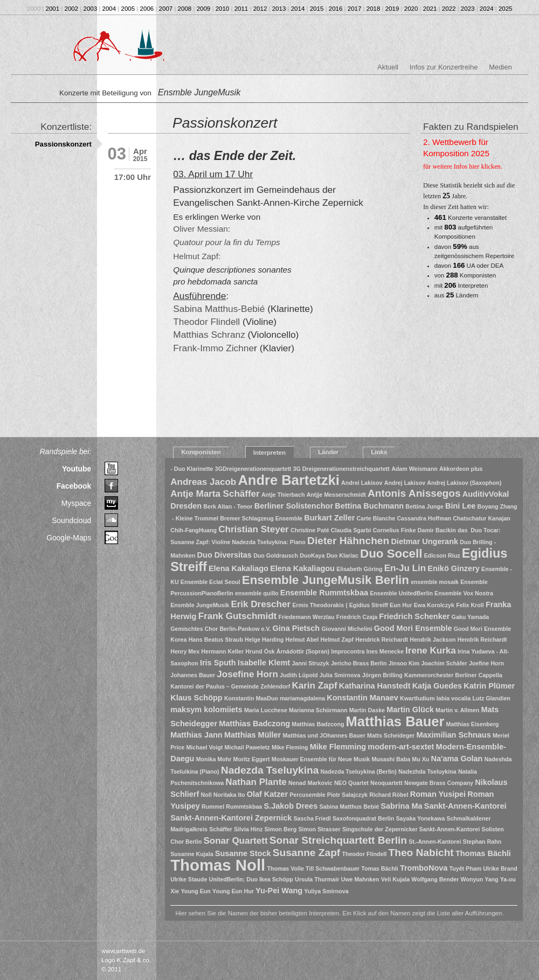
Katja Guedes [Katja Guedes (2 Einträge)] (437, 686)
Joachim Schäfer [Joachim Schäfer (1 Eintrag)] (444, 663)
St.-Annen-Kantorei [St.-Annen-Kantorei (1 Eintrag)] (435, 842)
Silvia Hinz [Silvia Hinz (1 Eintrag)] (248, 829)
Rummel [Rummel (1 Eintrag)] (213, 807)
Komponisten (201, 452)
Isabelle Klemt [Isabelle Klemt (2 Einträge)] (264, 663)
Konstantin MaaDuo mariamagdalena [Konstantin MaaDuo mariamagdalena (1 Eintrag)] (275, 698)
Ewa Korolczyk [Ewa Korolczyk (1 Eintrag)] (434, 605)
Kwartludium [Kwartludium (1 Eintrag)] (417, 698)
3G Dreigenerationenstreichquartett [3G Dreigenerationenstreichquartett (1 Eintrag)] (341, 469)
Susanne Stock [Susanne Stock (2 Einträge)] (243, 853)
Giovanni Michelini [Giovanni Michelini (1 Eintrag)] (347, 629)
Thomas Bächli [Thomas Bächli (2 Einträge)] (483, 853)
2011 (241, 9)
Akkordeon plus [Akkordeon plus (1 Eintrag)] (461, 469)
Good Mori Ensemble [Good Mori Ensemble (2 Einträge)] (413, 628)
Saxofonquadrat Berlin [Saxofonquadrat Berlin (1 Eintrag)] (363, 818)
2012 (260, 9)
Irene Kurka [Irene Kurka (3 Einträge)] (431, 651)
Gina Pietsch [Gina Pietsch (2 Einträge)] (296, 628)
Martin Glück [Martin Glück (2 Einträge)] (410, 710)
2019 (392, 9)
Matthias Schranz (210, 335)
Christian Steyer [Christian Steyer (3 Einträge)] (254, 529)
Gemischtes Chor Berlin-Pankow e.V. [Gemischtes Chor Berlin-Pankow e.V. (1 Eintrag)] (220, 629)
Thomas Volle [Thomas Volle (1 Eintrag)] (285, 868)
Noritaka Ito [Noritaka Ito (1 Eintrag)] (229, 795)
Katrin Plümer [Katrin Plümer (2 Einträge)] (489, 686)
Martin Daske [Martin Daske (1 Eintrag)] (367, 710)
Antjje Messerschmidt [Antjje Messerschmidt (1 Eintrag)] (336, 495)
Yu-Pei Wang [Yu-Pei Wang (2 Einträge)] (279, 891)
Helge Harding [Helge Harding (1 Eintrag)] (264, 640)
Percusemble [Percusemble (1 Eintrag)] (307, 795)
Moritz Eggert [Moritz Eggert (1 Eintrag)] (252, 759)
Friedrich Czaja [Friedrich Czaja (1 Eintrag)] (357, 617)
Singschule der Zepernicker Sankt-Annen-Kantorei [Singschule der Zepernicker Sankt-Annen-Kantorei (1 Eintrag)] (411, 829)
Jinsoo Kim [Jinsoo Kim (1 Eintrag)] (404, 663)
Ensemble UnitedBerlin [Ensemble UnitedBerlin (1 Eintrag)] (401, 593)
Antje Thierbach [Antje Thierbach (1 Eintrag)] (283, 495)
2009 (204, 9)
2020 (411, 9)
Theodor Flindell (206, 322)
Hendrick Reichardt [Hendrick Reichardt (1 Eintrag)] (382, 640)
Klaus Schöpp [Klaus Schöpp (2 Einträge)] (196, 698)
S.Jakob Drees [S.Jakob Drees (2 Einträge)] (291, 806)
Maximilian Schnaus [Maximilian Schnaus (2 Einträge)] (453, 735)
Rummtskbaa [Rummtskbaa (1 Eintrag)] (244, 807)
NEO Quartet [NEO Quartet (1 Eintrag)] (351, 783)
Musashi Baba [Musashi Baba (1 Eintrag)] (391, 759)
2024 (487, 9)
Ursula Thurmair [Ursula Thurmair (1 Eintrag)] (317, 879)
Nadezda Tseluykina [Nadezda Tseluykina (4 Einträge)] (270, 770)
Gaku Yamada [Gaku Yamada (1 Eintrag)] (471, 617)
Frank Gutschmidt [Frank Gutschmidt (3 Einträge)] (238, 616)
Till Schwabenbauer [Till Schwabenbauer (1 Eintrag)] (333, 868)
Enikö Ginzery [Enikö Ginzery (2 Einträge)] (453, 568)
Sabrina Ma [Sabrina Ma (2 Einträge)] (401, 806)
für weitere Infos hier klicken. (463, 166)
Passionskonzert (63, 144)
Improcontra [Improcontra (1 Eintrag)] (348, 651)
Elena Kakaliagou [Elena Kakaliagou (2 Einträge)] (302, 568)
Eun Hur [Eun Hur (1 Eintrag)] (401, 605)
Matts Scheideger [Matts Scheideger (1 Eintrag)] (391, 735)
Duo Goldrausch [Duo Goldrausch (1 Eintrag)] (276, 555)
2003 (91, 9)
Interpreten (269, 453)
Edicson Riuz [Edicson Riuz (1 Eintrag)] (442, 555)
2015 (317, 9)
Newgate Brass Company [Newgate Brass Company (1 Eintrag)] (439, 783)
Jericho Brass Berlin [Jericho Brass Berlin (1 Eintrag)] (359, 663)
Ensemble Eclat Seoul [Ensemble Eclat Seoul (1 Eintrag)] (210, 582)
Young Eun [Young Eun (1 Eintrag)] (195, 891)
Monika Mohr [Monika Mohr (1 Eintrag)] (214, 759)
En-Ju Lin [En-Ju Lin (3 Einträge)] (405, 568)
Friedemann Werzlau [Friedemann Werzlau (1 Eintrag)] (306, 617)
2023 (468, 9)
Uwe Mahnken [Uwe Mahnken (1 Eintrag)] (360, 879)
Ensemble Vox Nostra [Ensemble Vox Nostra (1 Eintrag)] (464, 593)
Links (379, 452)
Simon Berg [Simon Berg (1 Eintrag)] (280, 829)
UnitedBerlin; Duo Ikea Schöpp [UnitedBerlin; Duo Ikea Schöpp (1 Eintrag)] (251, 879)
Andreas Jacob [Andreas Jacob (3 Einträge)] (203, 482)
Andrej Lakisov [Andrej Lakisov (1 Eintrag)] (405, 483)
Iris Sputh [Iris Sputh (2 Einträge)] (218, 663)
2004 (109, 9)
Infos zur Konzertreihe (444, 67)
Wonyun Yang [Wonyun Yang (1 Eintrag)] (480, 879)
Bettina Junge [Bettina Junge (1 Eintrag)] (424, 506)
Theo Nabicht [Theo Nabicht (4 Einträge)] (421, 853)
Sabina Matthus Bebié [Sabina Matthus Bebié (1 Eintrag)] (349, 807)
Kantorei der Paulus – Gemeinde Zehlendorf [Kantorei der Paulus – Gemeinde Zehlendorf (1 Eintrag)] (230, 686)
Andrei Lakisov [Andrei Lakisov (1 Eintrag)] (362, 483)
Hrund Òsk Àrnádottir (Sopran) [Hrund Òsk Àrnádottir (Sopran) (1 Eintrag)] (287, 651)
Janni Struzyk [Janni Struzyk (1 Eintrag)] (310, 663)
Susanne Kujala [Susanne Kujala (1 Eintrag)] (192, 854)
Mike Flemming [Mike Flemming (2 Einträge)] (338, 747)
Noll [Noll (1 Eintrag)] (206, 795)
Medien (500, 67)
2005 (128, 9)
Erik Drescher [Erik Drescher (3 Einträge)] (261, 604)
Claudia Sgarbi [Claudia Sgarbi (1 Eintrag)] (351, 530)
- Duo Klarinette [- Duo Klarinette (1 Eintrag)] (192, 469)
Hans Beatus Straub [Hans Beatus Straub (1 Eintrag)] (216, 640)
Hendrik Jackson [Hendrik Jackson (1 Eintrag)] (433, 640)
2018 (374, 9)
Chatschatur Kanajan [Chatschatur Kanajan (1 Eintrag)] (482, 518)
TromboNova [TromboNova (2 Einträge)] (424, 868)
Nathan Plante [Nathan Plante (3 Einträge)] (256, 782)
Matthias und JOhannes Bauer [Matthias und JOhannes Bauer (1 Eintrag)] (324, 735)
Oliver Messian (201, 229)
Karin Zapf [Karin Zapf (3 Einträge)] (314, 686)
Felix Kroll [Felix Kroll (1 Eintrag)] (470, 605)
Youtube (77, 469)
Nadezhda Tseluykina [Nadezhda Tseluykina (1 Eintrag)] (427, 772)
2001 (53, 9)
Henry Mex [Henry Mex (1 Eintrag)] (185, 651)
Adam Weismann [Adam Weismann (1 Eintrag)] (414, 469)
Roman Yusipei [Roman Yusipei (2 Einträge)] (438, 794)
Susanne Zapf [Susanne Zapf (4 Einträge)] (307, 853)
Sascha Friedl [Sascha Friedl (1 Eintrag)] (312, 818)
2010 (223, 9)
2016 (336, 9)
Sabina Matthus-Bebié (219, 309)
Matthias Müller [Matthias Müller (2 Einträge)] (253, 735)
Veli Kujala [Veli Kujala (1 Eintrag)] (395, 879)
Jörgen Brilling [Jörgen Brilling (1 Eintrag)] (382, 675)
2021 (430, 9)
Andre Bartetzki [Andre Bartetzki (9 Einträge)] (288, 480)
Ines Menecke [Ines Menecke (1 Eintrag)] (385, 651)
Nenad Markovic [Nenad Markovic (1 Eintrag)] (310, 783)
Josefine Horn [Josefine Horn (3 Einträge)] (247, 674)
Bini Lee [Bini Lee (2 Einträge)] (460, 506)
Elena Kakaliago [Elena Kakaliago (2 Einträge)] (239, 568)
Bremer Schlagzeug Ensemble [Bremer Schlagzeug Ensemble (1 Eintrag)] (261, 518)
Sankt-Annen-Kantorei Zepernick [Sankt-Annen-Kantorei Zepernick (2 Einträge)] (231, 818)
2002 (72, 9)
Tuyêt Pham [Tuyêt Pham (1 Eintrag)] (466, 868)
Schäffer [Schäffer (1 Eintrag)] (221, 829)
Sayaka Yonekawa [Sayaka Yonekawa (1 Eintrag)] (421, 818)
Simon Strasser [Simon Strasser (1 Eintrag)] (319, 829)
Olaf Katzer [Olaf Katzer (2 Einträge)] (267, 794)
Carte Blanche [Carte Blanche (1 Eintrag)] (376, 518)
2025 (506, 9)
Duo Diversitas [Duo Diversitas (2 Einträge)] (224, 555)
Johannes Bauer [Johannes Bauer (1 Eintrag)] (193, 675)
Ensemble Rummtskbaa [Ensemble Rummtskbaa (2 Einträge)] (324, 593)
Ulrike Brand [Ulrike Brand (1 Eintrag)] (500, 868)
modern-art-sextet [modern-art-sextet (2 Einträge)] (401, 747)
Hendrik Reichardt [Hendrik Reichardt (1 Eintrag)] (482, 640)
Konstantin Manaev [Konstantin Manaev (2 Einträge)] (362, 698)
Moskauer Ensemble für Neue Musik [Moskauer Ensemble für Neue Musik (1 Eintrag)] (321, 759)
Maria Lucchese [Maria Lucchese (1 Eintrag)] (266, 710)
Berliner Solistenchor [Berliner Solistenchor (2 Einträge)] (294, 506)
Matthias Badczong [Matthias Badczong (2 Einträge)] (254, 724)
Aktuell (388, 67)
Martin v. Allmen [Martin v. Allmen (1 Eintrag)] (457, 710)
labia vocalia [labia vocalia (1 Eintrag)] (454, 698)
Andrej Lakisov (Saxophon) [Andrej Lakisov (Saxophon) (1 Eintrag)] (464, 483)
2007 (166, 9)
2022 (449, 9)
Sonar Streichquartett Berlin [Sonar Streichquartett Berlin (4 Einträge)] (338, 840)
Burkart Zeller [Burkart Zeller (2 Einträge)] (329, 518)
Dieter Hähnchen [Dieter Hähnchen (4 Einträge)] (348, 541)
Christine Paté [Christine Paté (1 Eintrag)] (310, 530)
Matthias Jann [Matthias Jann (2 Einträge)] (196, 735)
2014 (298, 9)
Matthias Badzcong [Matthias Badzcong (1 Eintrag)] (318, 724)
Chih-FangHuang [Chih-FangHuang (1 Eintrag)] (194, 530)
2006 (147, 9)
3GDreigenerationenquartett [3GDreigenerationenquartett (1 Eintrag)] (253, 469)
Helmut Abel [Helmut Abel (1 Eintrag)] (302, 640)
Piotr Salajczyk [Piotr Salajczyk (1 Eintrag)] (347, 795)
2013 (279, 9)
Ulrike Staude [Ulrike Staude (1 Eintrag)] (189, 879)
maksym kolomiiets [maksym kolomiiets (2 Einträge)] (206, 710)
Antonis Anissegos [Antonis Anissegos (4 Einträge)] (414, 493)
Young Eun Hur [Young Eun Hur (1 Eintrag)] (233, 891)
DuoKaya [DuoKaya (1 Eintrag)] (312, 555)
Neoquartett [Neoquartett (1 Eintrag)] (386, 783)
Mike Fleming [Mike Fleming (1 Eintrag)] (290, 747)
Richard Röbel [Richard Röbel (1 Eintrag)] (389, 795)
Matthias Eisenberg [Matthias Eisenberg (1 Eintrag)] (473, 724)
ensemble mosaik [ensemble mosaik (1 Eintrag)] (435, 582)
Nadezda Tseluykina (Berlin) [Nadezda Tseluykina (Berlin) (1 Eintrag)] (359, 772)
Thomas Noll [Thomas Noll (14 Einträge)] (218, 865)
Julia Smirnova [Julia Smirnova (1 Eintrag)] (340, 675)
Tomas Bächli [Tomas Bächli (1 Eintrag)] (380, 868)
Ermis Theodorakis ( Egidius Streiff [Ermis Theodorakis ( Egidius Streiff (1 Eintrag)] (340, 605)
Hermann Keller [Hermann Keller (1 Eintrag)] (222, 651)
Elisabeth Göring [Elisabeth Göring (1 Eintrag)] (359, 569)
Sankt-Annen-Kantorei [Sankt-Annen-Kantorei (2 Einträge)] (465, 806)
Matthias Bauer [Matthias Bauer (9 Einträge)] (395, 721)
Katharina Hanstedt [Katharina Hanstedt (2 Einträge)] (375, 686)
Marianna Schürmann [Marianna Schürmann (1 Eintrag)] (318, 710)
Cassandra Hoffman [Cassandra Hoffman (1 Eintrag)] (424, 518)
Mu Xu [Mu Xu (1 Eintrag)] (420, 759)
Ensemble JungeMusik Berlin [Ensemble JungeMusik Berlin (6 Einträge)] (326, 580)
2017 (355, 9)
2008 (185, 9)
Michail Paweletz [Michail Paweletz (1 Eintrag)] (247, 747)
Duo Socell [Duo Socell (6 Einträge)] (391, 554)
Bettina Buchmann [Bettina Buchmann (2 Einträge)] (369, 506)
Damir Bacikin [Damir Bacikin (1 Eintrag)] (437, 530)
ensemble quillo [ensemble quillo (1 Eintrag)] (257, 593)
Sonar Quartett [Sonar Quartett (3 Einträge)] (235, 841)
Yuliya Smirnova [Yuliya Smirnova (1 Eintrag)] (326, 891)
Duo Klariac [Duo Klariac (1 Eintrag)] (343, 555)
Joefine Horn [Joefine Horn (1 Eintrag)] (486, 663)
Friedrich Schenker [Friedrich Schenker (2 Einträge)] (414, 616)
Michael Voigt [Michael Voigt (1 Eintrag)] (204, 747)
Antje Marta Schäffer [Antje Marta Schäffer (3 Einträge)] (215, 494)
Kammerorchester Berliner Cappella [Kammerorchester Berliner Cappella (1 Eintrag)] (453, 675)
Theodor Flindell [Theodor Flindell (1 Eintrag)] (364, 854)
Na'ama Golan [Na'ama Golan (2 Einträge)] (457, 759)
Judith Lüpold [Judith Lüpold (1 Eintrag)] (299, 675)
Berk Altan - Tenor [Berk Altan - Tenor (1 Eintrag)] (228, 506)
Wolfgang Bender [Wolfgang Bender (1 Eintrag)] (435, 879)
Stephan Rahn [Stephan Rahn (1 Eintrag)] (482, 842)
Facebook (74, 486)
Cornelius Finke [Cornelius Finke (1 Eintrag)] (395, 530)
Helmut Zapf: (197, 256)
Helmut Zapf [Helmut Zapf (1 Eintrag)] (337, 640)
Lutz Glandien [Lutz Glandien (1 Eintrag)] (491, 698)
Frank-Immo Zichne (213, 348)
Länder (328, 452)
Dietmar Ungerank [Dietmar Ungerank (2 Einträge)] (424, 541)
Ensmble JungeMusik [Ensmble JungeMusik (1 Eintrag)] (200, 605)
